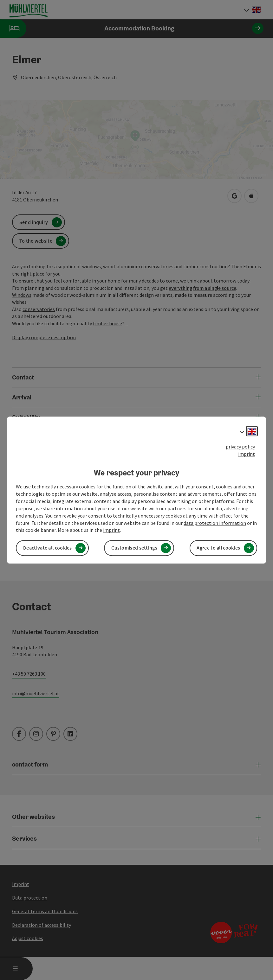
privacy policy (240, 447)
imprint (247, 454)
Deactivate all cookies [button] (48, 548)
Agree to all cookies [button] (218, 548)
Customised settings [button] (134, 548)
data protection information (215, 523)
